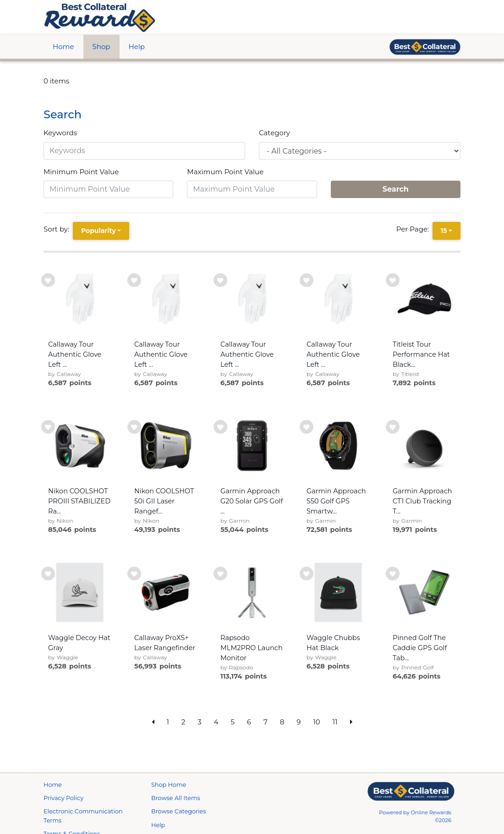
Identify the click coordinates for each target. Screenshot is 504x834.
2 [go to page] (184, 722)
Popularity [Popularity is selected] (99, 231)
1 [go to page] (167, 722)
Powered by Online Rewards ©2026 (415, 816)
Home (63, 47)
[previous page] (153, 722)
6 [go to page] (249, 722)
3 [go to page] (199, 722)
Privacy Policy (63, 798)
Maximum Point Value (225, 172)
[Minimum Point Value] (108, 189)
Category (274, 133)
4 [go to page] (216, 722)
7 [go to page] (266, 722)
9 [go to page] (299, 722)
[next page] (351, 722)
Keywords (60, 133)
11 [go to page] (335, 722)
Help (137, 47)
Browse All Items (176, 798)
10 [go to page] (316, 722)
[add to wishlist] (48, 280)
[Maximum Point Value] (252, 189)
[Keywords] (144, 151)
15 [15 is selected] (444, 231)
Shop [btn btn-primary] (101, 47)
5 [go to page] (233, 722)
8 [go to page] (282, 722)
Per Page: (414, 229)
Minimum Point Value (81, 172)
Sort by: (58, 229)
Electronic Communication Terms (83, 816)
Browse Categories (178, 811)
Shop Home (169, 785)
